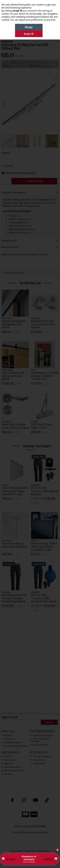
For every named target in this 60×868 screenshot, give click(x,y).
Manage (29, 27)
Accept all (29, 34)
